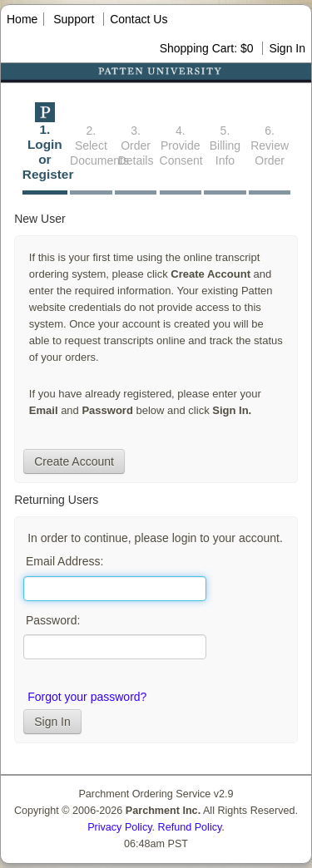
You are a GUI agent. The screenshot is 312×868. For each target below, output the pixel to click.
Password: (53, 620)
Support (74, 19)
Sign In (287, 48)
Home (22, 19)
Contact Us (139, 19)
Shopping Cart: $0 (208, 48)
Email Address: (64, 561)
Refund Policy (190, 827)
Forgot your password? (87, 697)
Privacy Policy (119, 827)
